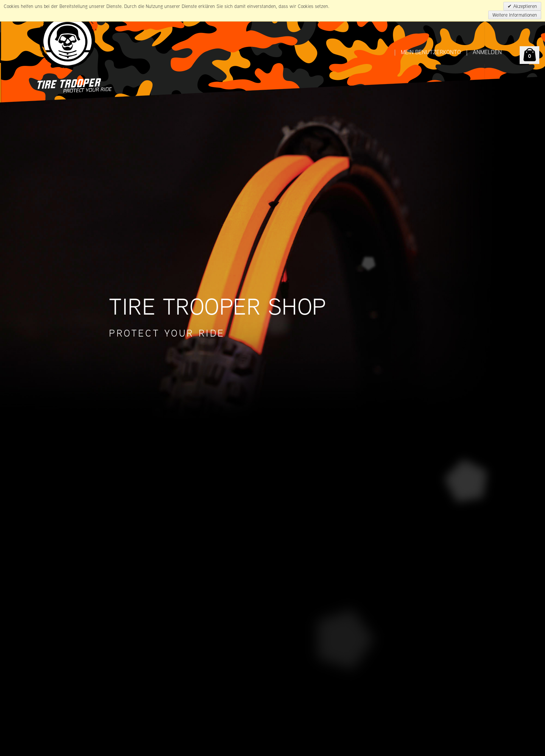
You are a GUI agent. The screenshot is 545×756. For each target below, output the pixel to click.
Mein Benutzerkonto (431, 52)
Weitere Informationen (515, 15)
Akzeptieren (524, 6)
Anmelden (487, 52)
